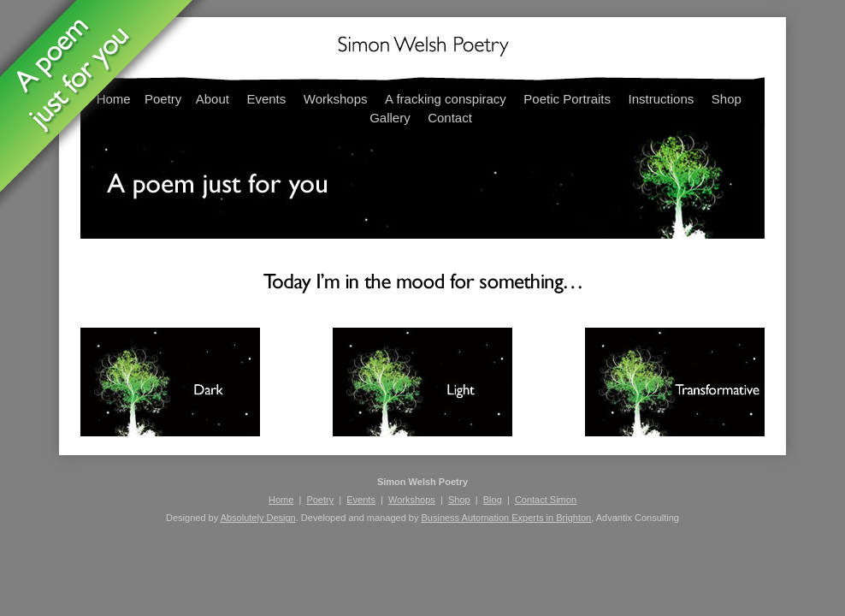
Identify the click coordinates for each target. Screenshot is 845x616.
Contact (450, 118)
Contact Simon (546, 500)
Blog (493, 500)
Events (266, 99)
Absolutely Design (258, 518)
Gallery (390, 118)
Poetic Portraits (567, 99)
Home (281, 500)
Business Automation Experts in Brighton (506, 518)
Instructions (662, 99)
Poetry (320, 500)
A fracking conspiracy (446, 99)
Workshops (336, 99)
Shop (727, 99)
